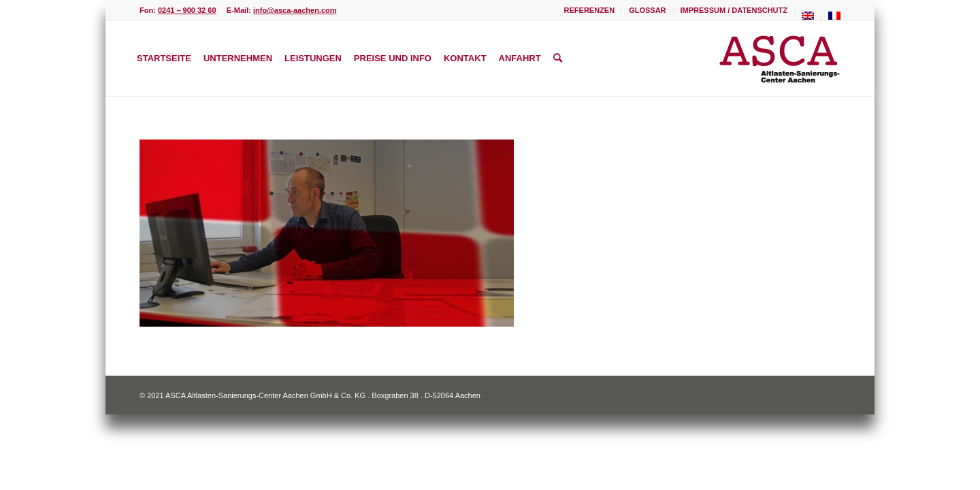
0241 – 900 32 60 (187, 10)
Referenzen (590, 10)
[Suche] (558, 59)
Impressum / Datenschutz (734, 10)
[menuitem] (590, 10)
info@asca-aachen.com (295, 10)
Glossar (647, 10)
